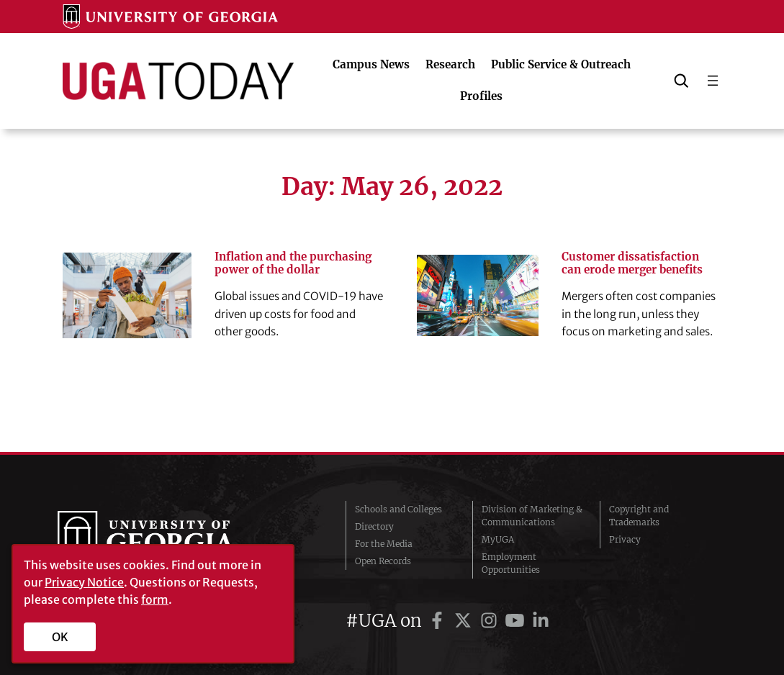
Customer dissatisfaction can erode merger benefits (632, 263)
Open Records (383, 561)
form (155, 599)
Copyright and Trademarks (639, 516)
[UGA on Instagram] (491, 621)
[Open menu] (713, 81)
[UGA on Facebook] (439, 621)
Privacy (625, 539)
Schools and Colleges (398, 509)
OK (60, 637)
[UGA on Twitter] (465, 621)
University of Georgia (166, 540)
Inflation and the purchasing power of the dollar (293, 263)
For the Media (384, 544)
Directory (374, 526)
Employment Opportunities (511, 563)
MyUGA (498, 539)
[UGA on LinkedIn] (541, 621)
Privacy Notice (84, 582)
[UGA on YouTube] (517, 621)
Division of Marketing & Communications (532, 516)
